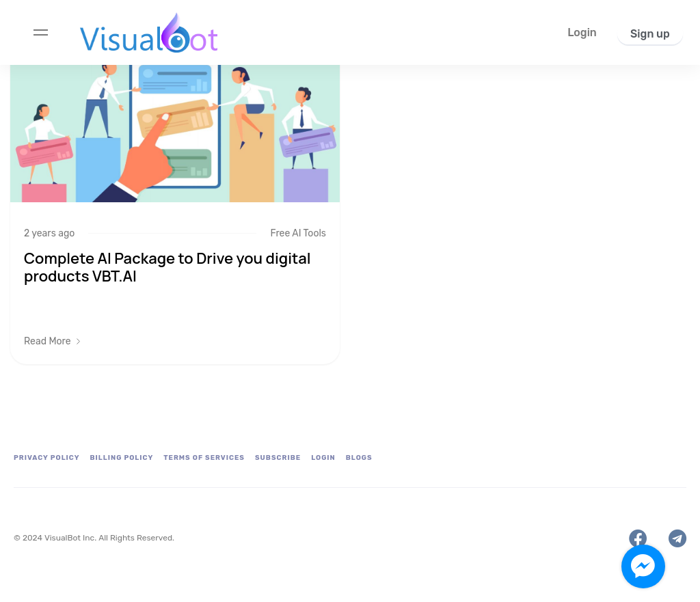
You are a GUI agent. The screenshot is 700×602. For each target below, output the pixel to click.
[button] (582, 32)
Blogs (359, 458)
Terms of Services (204, 458)
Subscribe (278, 458)
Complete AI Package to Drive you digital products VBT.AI (167, 267)
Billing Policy (122, 458)
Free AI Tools (298, 233)
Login (323, 458)
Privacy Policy (47, 458)
